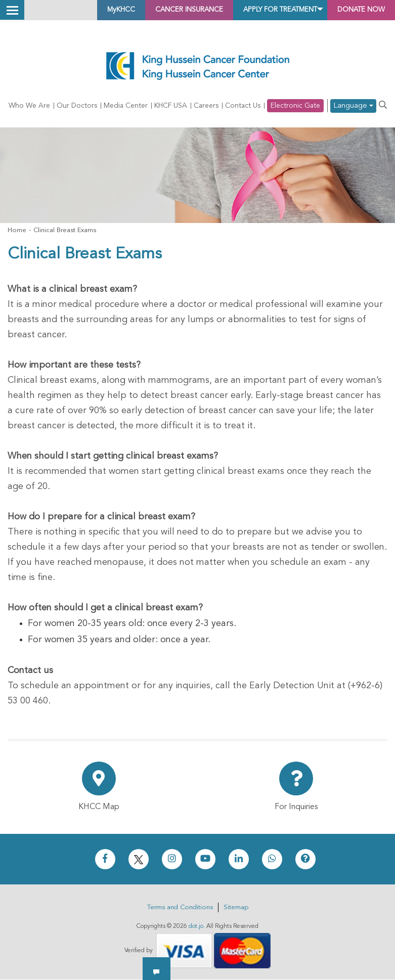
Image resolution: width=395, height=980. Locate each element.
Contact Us (243, 106)
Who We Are (29, 106)
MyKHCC (63, 10)
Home (17, 231)
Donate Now (354, 10)
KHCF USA (171, 106)
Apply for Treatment (255, 10)
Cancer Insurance (144, 10)
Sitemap (236, 908)
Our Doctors (77, 106)
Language (353, 106)
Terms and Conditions (180, 908)
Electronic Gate (295, 106)
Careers (206, 106)
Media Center (126, 106)
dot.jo (196, 927)
